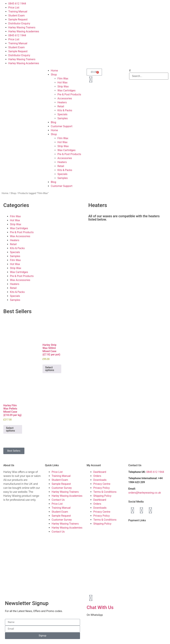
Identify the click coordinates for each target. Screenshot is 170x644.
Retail (61, 106)
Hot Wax (62, 83)
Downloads (100, 480)
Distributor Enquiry (19, 23)
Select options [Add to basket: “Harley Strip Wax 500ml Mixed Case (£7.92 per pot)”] (50, 369)
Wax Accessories (20, 236)
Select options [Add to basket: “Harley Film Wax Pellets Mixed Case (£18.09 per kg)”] (10, 429)
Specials (62, 114)
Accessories (65, 98)
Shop (54, 75)
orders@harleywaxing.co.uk (145, 493)
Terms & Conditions (105, 492)
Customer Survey (62, 488)
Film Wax (63, 79)
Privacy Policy (102, 488)
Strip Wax (63, 86)
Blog (53, 122)
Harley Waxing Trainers (22, 27)
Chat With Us (100, 607)
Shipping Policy (102, 496)
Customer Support (62, 126)
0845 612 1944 (17, 4)
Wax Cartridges (66, 90)
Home (54, 71)
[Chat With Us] (91, 598)
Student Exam (17, 16)
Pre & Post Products (69, 94)
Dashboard (100, 472)
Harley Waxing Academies (24, 31)
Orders (97, 476)
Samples (63, 118)
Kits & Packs (65, 110)
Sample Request (18, 19)
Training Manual (18, 12)
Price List (14, 8)
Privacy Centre (102, 484)
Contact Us (58, 500)
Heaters (62, 102)
